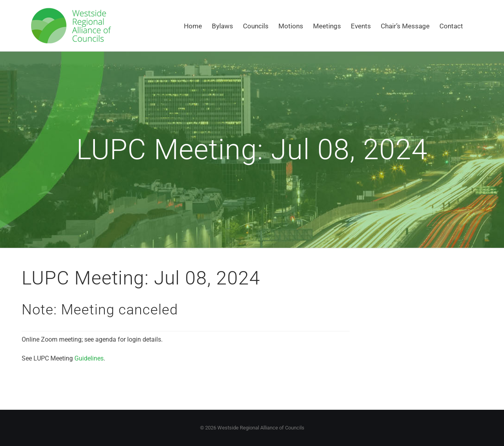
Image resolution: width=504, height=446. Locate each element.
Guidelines (89, 358)
